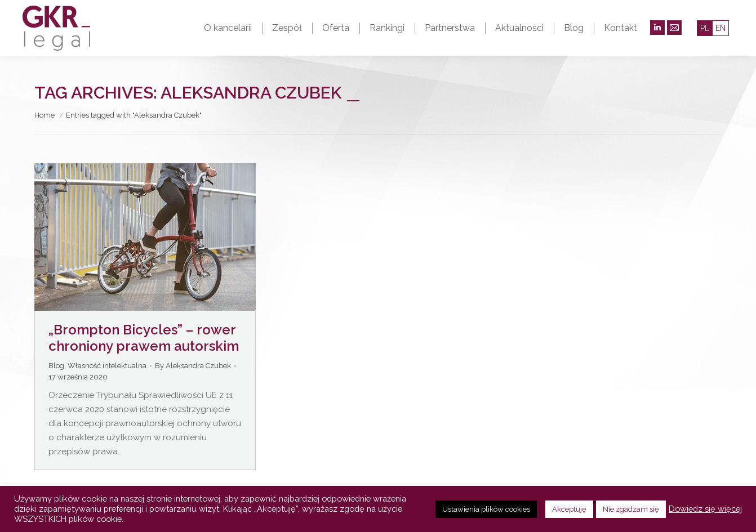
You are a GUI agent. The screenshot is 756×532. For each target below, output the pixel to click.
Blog (56, 366)
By (193, 366)
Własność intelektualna (107, 366)
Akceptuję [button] (569, 509)
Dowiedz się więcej (705, 509)
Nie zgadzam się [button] (631, 509)
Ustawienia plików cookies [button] (486, 509)
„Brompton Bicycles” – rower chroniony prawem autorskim (144, 338)
